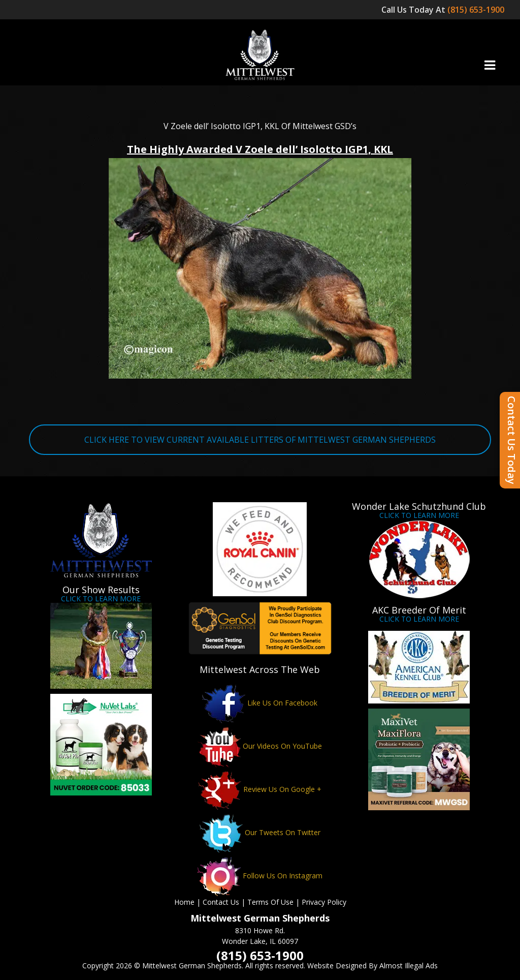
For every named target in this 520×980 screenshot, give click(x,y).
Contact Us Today (512, 440)
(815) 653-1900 (477, 10)
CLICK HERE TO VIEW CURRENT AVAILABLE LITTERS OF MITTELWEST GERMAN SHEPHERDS (260, 440)
